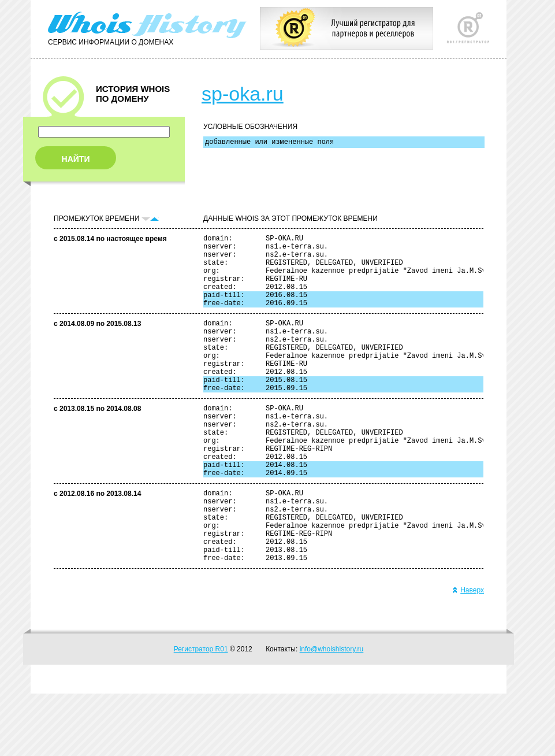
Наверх (468, 653)
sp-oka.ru (243, 94)
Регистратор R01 (201, 711)
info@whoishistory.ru (332, 711)
